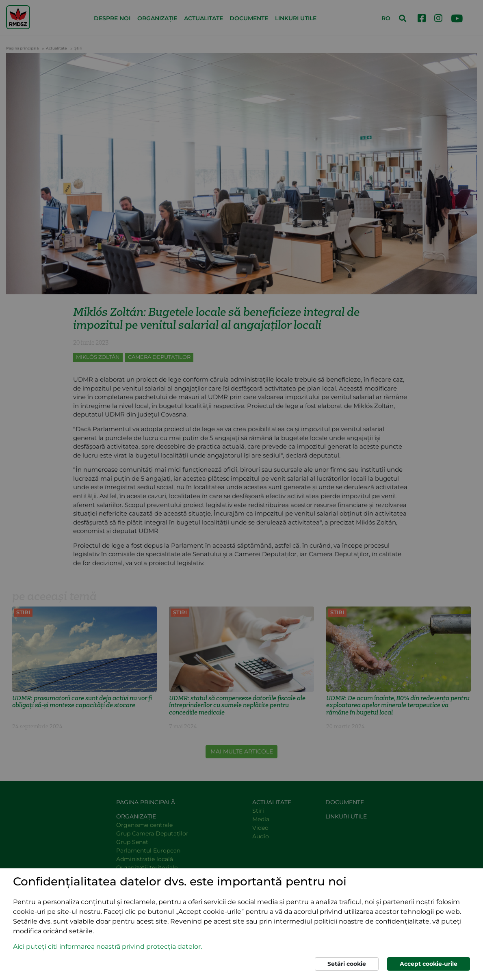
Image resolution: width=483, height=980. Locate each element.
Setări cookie (347, 964)
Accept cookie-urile (429, 964)
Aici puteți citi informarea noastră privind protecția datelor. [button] (107, 947)
